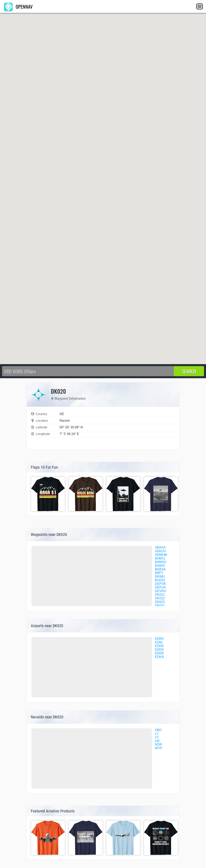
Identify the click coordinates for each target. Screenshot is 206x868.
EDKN (159, 657)
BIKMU (160, 576)
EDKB (159, 653)
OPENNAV (18, 6)
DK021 (160, 595)
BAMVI (160, 566)
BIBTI (159, 573)
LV (157, 737)
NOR (159, 744)
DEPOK (161, 584)
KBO (158, 730)
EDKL (159, 642)
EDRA (159, 646)
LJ (157, 734)
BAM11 (160, 558)
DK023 (160, 602)
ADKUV (160, 551)
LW (157, 741)
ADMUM (161, 555)
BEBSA (160, 569)
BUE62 (160, 580)
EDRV (159, 639)
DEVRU (161, 591)
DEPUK (160, 587)
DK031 (160, 605)
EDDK (159, 650)
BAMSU (161, 562)
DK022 (160, 598)
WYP (159, 748)
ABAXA (160, 547)
